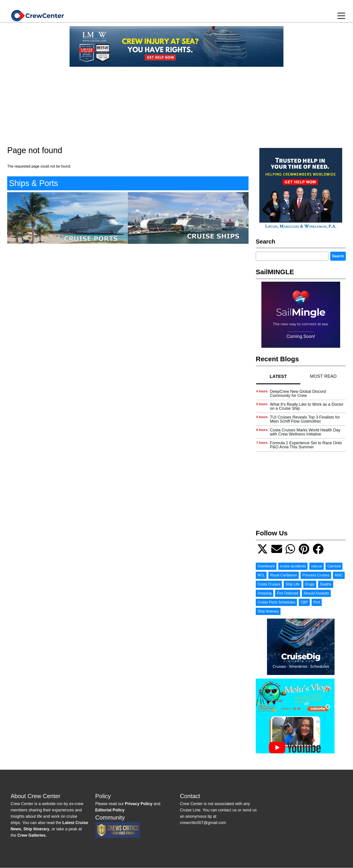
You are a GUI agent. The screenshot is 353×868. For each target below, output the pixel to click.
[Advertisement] (176, 102)
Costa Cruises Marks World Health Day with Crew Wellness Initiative (305, 432)
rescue (317, 566)
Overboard (266, 566)
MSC (339, 575)
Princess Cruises (316, 575)
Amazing (265, 593)
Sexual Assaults (316, 593)
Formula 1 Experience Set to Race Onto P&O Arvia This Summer (306, 445)
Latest (278, 376)
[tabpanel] (301, 419)
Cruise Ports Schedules (276, 602)
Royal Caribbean (284, 575)
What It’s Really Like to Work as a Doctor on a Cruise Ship (307, 406)
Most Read (323, 376)
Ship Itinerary (268, 611)
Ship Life (292, 584)
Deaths (326, 584)
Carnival (334, 566)
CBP (304, 602)
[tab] (278, 376)
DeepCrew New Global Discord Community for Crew (298, 394)
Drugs (310, 584)
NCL (261, 575)
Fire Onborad (287, 593)
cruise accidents (293, 566)
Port (317, 602)
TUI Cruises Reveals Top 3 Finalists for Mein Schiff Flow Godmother (305, 419)
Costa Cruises (269, 584)
